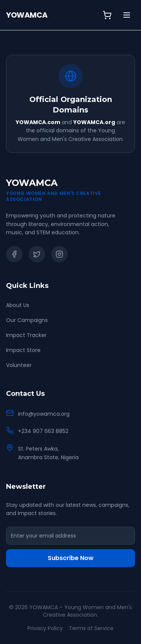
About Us (18, 305)
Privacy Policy (45, 628)
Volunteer (19, 365)
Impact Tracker (26, 335)
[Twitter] (37, 254)
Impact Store (23, 350)
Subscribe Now (71, 558)
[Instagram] (59, 254)
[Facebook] (14, 254)
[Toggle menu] (127, 15)
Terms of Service (91, 628)
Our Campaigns (27, 320)
